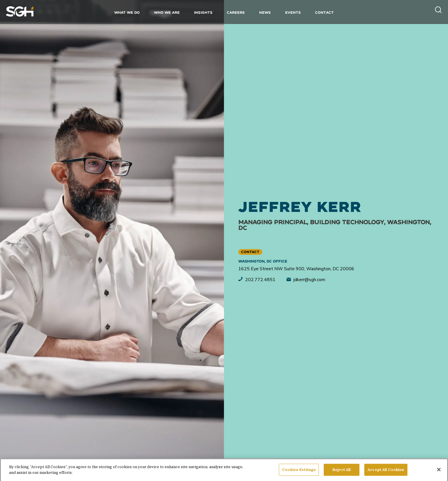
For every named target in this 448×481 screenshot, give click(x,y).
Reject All (342, 473)
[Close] (439, 473)
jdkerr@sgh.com (306, 280)
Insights (203, 12)
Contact (324, 12)
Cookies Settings (299, 473)
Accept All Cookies (386, 473)
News (265, 12)
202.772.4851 (257, 280)
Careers (236, 12)
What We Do (127, 12)
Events (293, 12)
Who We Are (167, 12)
